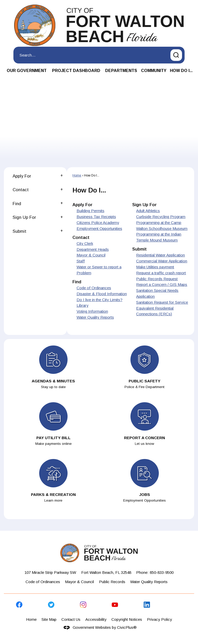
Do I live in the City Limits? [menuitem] (100, 300)
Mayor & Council (79, 582)
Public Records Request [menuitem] (157, 279)
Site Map (49, 619)
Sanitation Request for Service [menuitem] (162, 302)
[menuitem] (27, 71)
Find (17, 204)
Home (77, 175)
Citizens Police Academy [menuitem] (98, 223)
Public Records (112, 582)
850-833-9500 (162, 572)
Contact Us (71, 619)
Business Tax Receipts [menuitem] (96, 217)
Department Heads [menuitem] (93, 249)
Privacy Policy (159, 619)
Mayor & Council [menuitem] (91, 255)
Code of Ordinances (43, 582)
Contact (21, 190)
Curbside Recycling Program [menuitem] (161, 217)
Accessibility (96, 619)
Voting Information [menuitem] (92, 311)
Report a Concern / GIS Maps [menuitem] (162, 284)
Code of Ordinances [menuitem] (94, 288)
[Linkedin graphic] (147, 605)
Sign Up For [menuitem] (145, 205)
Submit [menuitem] (139, 249)
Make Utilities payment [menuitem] (155, 267)
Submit (19, 231)
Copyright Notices (127, 619)
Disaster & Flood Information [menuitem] (102, 294)
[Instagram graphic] (83, 605)
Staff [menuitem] (81, 261)
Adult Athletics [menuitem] (148, 211)
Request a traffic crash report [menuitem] (161, 273)
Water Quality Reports (149, 582)
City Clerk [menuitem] (85, 243)
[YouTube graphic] (115, 605)
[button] (176, 55)
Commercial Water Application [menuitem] (162, 261)
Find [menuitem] (77, 282)
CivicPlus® (127, 627)
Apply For (22, 176)
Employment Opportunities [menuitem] (99, 228)
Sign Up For (24, 217)
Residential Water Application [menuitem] (160, 255)
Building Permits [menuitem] (90, 211)
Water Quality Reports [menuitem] (95, 317)
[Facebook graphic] (19, 605)
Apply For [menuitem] (82, 205)
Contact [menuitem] (81, 238)
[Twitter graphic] (51, 605)
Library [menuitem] (82, 305)
